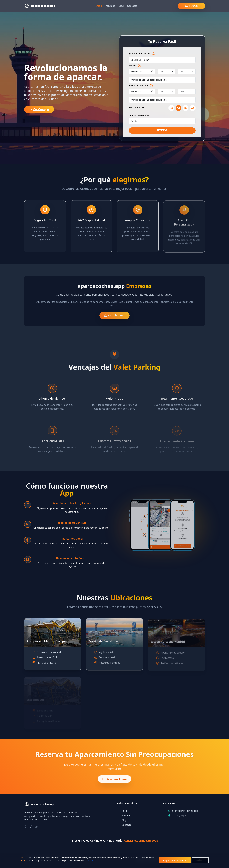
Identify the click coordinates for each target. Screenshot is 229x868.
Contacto (132, 6)
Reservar (191, 6)
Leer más (91, 861)
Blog (121, 6)
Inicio (99, 6)
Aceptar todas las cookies (175, 860)
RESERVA (162, 130)
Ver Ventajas (39, 109)
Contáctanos (113, 315)
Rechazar (200, 860)
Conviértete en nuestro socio (141, 841)
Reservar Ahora (114, 780)
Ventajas (110, 6)
